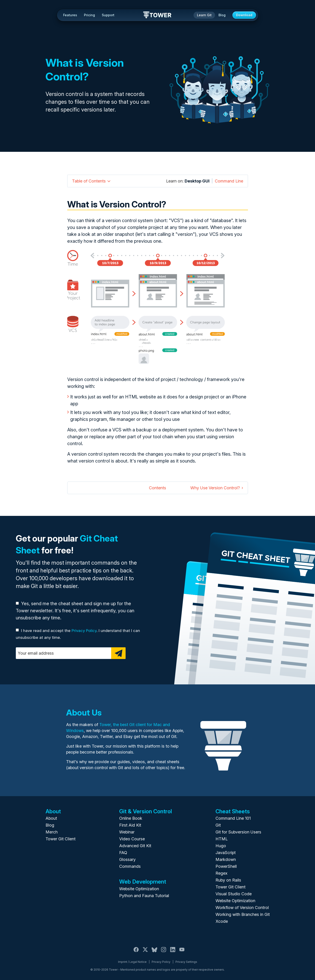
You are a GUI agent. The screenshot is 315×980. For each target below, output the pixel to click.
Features (70, 15)
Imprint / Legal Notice (132, 962)
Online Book (131, 818)
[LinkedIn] (173, 952)
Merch (52, 832)
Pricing (89, 15)
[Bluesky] (154, 952)
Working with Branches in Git (243, 914)
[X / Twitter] (145, 952)
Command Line (229, 181)
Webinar (127, 832)
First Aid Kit (130, 825)
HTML (222, 839)
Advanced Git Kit (135, 846)
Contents (157, 488)
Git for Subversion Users (238, 832)
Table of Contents (89, 181)
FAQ (123, 853)
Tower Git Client (61, 839)
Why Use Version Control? (215, 488)
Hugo (221, 846)
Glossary (127, 859)
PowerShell (226, 866)
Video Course (132, 839)
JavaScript (226, 853)
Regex (221, 873)
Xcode (222, 921)
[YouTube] (182, 952)
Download (244, 15)
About (51, 818)
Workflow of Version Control (242, 908)
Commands (130, 866)
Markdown (226, 859)
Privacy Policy (84, 631)
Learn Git (204, 15)
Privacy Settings (186, 962)
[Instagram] (164, 952)
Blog (222, 15)
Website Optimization (139, 889)
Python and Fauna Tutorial (144, 896)
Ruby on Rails (228, 880)
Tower (157, 15)
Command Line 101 (233, 818)
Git (218, 825)
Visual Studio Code (234, 894)
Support (108, 15)
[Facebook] (136, 952)
